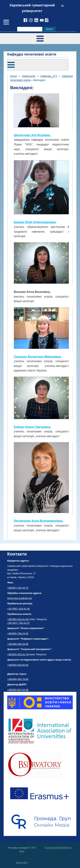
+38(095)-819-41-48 (18, 619)
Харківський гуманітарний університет (32, 8)
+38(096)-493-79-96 (18, 679)
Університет (29, 76)
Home (14, 76)
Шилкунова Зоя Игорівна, (32, 135)
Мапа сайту (22, 863)
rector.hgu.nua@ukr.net (20, 598)
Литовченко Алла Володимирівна (38, 521)
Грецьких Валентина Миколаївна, (38, 357)
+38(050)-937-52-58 (18, 690)
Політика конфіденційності (58, 848)
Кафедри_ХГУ (49, 76)
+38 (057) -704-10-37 (18, 623)
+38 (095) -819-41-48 (18, 609)
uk (62, 5)
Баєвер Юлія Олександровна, (35, 222)
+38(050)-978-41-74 (18, 654)
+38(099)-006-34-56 (18, 644)
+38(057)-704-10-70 (18, 588)
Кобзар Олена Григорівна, (32, 427)
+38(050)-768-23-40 (18, 633)
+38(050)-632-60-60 (18, 665)
